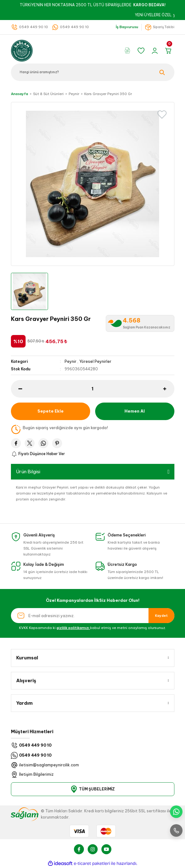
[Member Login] (156, 51)
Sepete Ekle (51, 411)
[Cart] (169, 51)
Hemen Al (135, 411)
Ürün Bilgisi (28, 472)
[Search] (93, 72)
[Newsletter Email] (93, 616)
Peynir (71, 361)
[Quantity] (93, 389)
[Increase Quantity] (169, 389)
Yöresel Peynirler (95, 361)
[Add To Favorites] (162, 114)
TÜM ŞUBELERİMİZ (92, 789)
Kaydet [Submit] (161, 616)
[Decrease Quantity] (17, 389)
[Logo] (22, 50)
